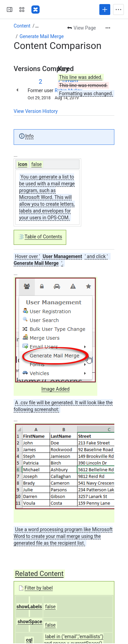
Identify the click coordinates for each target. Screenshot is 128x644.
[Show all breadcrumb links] (37, 26)
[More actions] (108, 28)
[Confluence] (35, 10)
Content (22, 26)
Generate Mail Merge (41, 36)
